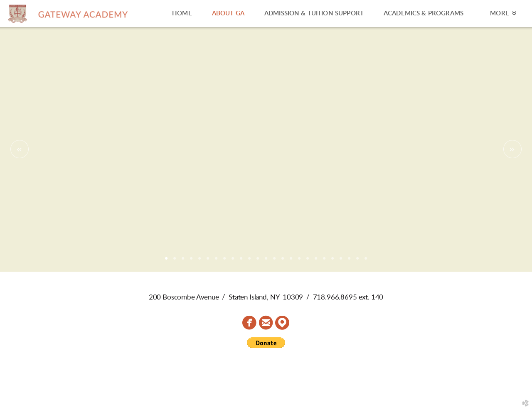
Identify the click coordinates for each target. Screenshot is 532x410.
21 (332, 261)
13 (266, 261)
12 (258, 261)
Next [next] (512, 149)
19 (316, 261)
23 (349, 261)
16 (291, 261)
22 (341, 261)
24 (357, 261)
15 (283, 261)
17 (299, 261)
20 (324, 261)
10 (241, 261)
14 (274, 261)
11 (249, 261)
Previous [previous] (20, 149)
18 (308, 261)
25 (366, 261)
